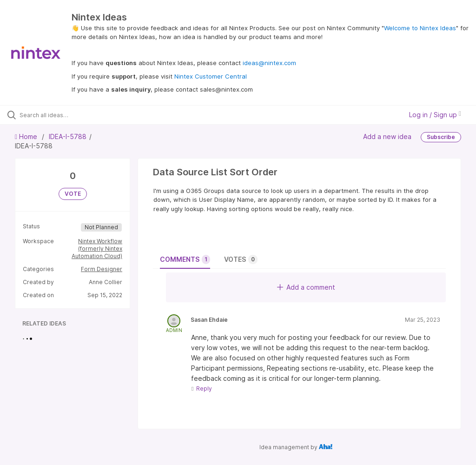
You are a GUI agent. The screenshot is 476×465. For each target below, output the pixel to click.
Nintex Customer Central (211, 76)
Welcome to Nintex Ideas (420, 28)
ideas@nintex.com (269, 63)
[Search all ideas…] (63, 115)
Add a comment (306, 287)
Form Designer (102, 269)
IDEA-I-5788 (68, 136)
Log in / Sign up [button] (435, 115)
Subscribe (441, 137)
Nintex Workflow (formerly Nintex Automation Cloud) (97, 249)
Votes (241, 259)
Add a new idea (387, 136)
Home (27, 136)
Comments (185, 259)
